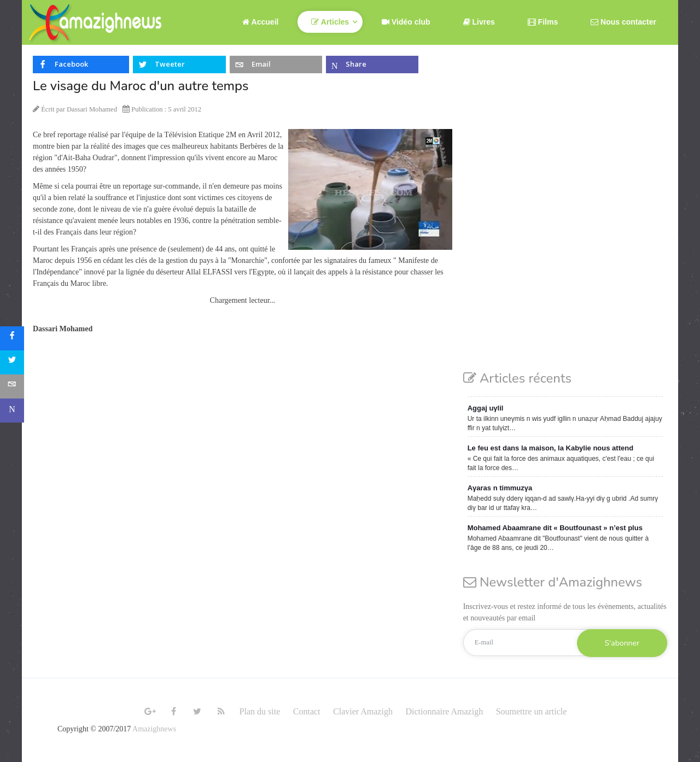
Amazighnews (154, 729)
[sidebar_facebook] (12, 338)
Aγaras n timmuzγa (500, 488)
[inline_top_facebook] (81, 65)
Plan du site (260, 711)
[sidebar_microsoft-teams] (12, 411)
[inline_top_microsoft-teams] (372, 65)
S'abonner (622, 643)
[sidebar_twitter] (12, 362)
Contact (307, 711)
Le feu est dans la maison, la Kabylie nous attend (550, 448)
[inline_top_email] (276, 65)
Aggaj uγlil (486, 408)
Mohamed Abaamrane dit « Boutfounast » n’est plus (555, 528)
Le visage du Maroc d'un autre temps (141, 86)
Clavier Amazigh (363, 711)
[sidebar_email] (12, 386)
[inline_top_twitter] (179, 65)
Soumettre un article (532, 711)
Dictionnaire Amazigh (444, 711)
